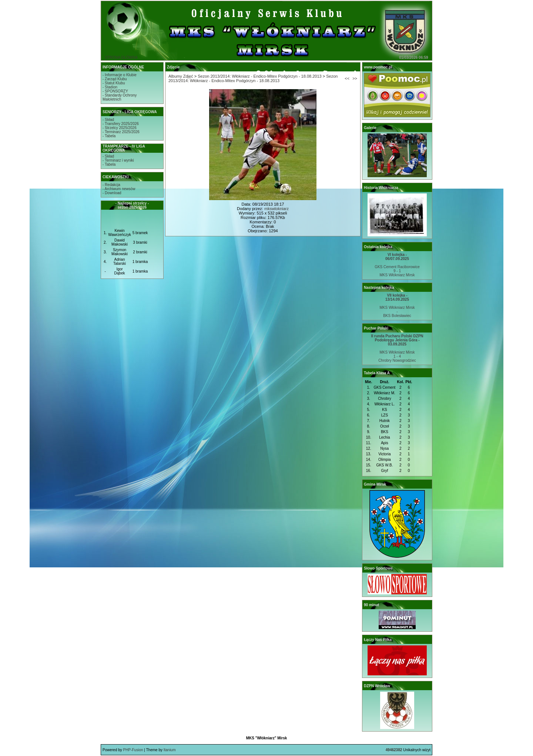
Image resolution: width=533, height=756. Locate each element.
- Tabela (109, 136)
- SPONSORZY (115, 91)
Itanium (170, 750)
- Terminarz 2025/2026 (121, 132)
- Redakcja (111, 185)
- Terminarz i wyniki (118, 160)
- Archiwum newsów (119, 189)
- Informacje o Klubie (120, 75)
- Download (112, 193)
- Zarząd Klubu (115, 79)
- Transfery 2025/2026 (121, 124)
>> (355, 78)
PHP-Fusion (133, 750)
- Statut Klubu (114, 83)
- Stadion (110, 87)
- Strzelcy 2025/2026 (120, 128)
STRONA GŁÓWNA (121, 58)
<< (347, 78)
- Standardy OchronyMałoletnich (120, 97)
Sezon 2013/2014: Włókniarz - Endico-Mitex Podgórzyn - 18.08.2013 (259, 76)
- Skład (108, 120)
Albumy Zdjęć (181, 76)
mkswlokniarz (276, 209)
